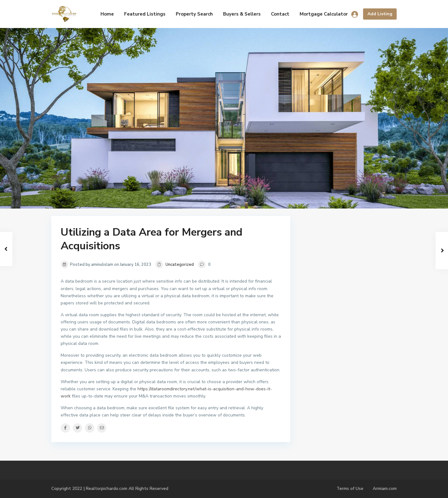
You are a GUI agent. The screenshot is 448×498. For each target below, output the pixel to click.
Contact (280, 14)
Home (107, 14)
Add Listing (380, 14)
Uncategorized (180, 265)
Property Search (194, 14)
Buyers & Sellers (242, 14)
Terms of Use (350, 489)
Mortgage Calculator (324, 14)
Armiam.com (385, 489)
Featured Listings (145, 14)
